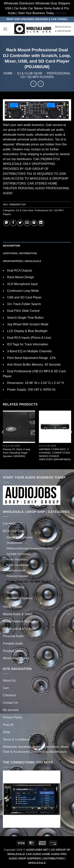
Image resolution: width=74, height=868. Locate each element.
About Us (9, 681)
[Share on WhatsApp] (6, 223)
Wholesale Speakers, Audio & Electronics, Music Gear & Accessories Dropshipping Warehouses (36, 749)
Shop (6, 732)
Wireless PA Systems (20, 598)
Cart (6, 688)
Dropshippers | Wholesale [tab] (22, 261)
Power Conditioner (18, 565)
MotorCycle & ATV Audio (20, 629)
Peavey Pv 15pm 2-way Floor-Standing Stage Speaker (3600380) (17, 453)
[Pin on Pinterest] (34, 223)
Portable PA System (19, 554)
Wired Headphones (16, 658)
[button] (5, 29)
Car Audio (10, 523)
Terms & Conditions (16, 739)
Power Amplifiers (17, 559)
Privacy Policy (12, 717)
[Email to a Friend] (27, 223)
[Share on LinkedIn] (41, 223)
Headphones (14, 543)
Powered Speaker (17, 576)
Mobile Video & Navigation (21, 621)
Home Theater (13, 607)
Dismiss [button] (61, 13)
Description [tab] (12, 246)
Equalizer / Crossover (20, 537)
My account (11, 710)
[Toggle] (69, 524)
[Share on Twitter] (20, 223)
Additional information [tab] (20, 253)
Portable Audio (13, 644)
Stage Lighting (15, 587)
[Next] (71, 440)
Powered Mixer (16, 571)
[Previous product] (41, 84)
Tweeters (12, 593)
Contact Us (10, 703)
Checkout (9, 695)
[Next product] (33, 84)
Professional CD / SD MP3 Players (29, 582)
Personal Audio (13, 636)
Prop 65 (8, 725)
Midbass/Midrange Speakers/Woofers (30, 548)
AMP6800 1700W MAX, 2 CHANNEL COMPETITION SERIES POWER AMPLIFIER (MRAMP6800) (55, 454)
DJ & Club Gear (30, 73)
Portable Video (13, 651)
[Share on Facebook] (13, 223)
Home (8, 73)
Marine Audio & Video (18, 614)
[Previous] (3, 440)
